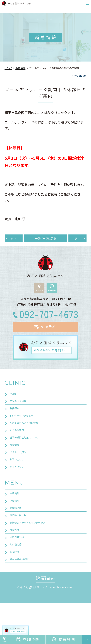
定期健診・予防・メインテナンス (31, 554)
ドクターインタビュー (24, 426)
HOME (14, 399)
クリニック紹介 (20, 408)
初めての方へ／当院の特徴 (27, 435)
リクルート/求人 (20, 471)
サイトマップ (18, 489)
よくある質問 (18, 444)
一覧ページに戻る (46, 239)
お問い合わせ (18, 480)
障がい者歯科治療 (21, 599)
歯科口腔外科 (18, 572)
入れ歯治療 (17, 581)
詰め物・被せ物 (20, 545)
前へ (14, 239)
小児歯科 (15, 527)
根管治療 (15, 563)
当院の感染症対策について (27, 453)
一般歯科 (15, 518)
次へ (77, 239)
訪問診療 (15, 590)
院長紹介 (15, 417)
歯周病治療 (17, 536)
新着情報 (15, 462)
